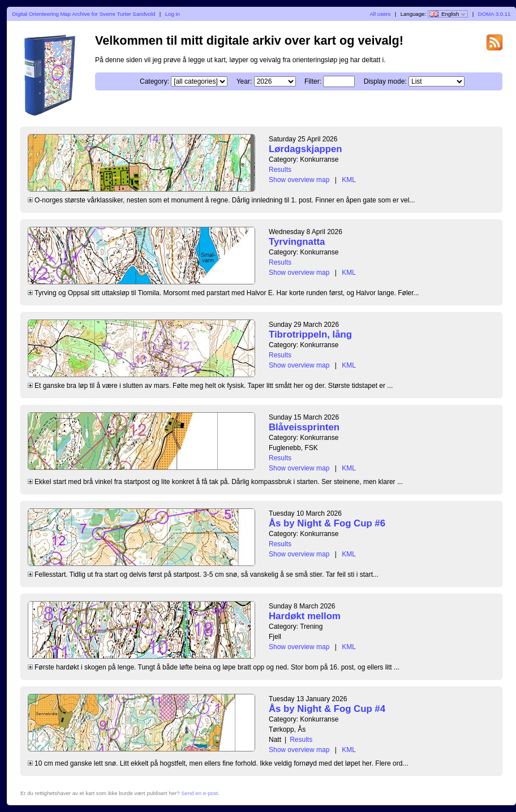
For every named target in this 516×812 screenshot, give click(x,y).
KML (349, 180)
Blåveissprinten (304, 427)
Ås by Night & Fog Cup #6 (327, 523)
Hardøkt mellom (305, 616)
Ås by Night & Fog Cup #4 (327, 709)
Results (280, 170)
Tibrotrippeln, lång (310, 334)
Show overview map (299, 180)
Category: (154, 81)
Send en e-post (199, 793)
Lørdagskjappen (306, 149)
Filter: (313, 81)
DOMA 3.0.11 (494, 14)
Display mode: (385, 81)
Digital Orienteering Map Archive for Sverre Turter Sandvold (84, 14)
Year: (244, 81)
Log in (173, 14)
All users (380, 14)
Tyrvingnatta (297, 242)
